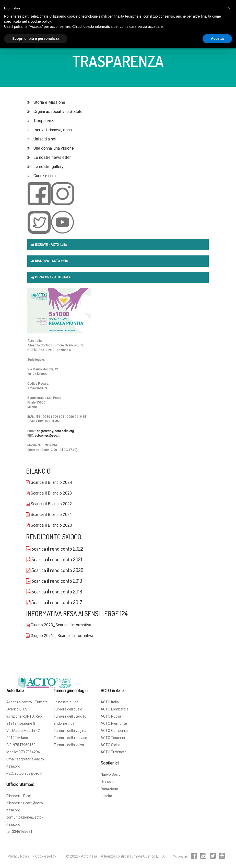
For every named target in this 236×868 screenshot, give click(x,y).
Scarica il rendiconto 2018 (54, 591)
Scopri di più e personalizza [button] (36, 38)
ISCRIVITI (40, 245)
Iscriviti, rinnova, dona (53, 130)
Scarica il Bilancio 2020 (49, 525)
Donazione (109, 789)
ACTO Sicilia (110, 745)
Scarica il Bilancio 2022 (49, 504)
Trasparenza (44, 121)
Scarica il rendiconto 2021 (54, 559)
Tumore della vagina (70, 731)
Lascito (106, 796)
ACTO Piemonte (114, 723)
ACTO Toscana (113, 738)
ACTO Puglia (111, 716)
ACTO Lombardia (115, 709)
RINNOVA (40, 261)
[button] (229, 8)
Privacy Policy (19, 856)
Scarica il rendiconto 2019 (54, 581)
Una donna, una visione (54, 148)
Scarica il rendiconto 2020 (55, 570)
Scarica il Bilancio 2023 (49, 493)
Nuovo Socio (111, 774)
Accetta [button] (217, 38)
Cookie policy (46, 856)
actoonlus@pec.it (47, 436)
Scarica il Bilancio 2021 (49, 515)
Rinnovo (107, 782)
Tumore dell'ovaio (68, 709)
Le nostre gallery (49, 167)
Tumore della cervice (70, 738)
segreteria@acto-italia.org (55, 431)
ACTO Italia (110, 702)
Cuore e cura (45, 176)
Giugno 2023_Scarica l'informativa (59, 625)
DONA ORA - (43, 277)
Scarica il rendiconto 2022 (55, 549)
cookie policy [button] (41, 21)
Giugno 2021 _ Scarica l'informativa (60, 636)
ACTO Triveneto (114, 752)
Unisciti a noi (45, 139)
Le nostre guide (66, 702)
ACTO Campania (114, 731)
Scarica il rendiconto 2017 (54, 602)
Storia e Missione (49, 102)
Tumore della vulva (69, 745)
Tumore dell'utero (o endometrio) (70, 720)
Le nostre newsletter (52, 157)
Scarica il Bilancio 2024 (49, 482)
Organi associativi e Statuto (58, 112)
